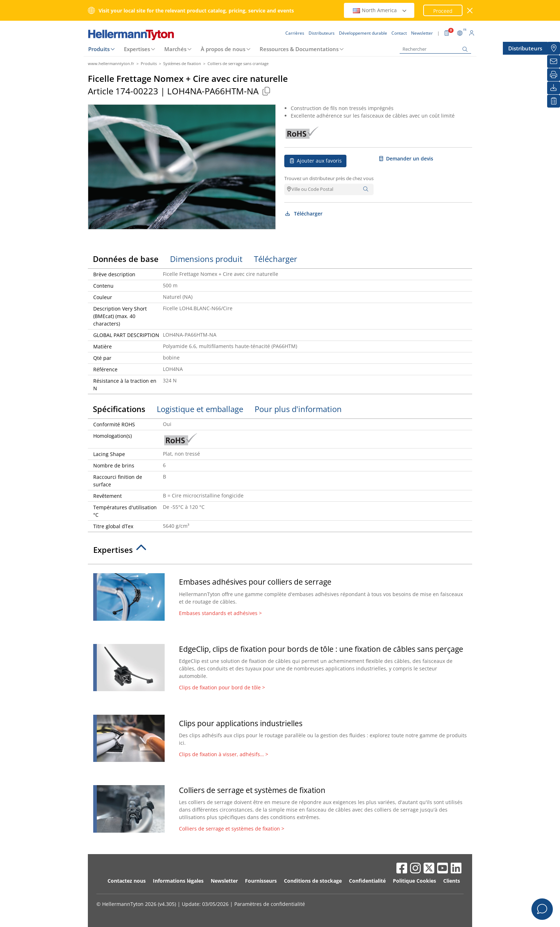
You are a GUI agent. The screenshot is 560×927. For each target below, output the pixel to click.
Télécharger (303, 214)
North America (380, 10)
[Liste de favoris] (554, 101)
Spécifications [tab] (119, 409)
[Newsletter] (554, 61)
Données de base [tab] (126, 259)
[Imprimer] (554, 75)
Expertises (137, 49)
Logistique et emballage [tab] (200, 409)
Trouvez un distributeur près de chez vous (329, 178)
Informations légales (178, 881)
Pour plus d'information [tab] (298, 409)
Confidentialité (367, 881)
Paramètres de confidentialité (270, 904)
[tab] (280, 552)
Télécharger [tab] (276, 259)
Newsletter (224, 881)
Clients (452, 881)
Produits (99, 49)
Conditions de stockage (313, 881)
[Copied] (266, 91)
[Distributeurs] (554, 48)
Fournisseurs (261, 881)
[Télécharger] (554, 88)
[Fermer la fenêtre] (470, 11)
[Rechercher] (435, 49)
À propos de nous (223, 49)
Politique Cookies (414, 881)
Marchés (175, 49)
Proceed (443, 11)
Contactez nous (127, 881)
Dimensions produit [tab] (206, 259)
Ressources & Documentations (299, 49)
